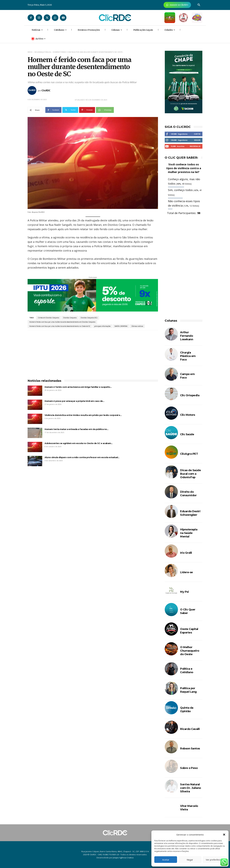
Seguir (197, 140)
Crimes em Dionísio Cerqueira (48, 318)
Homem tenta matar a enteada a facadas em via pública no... (76, 429)
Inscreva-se (195, 146)
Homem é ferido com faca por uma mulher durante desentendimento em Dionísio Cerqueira (62, 322)
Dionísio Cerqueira (70, 318)
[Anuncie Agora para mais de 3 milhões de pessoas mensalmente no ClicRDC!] (177, 5)
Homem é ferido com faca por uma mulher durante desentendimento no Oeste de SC (60, 326)
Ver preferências (214, 860)
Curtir (197, 134)
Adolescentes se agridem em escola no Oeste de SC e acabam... (79, 443)
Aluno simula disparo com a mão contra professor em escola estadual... (82, 457)
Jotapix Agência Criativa (123, 858)
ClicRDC (46, 90)
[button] (224, 835)
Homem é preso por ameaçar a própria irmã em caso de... (74, 401)
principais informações (102, 326)
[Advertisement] (93, 352)
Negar (190, 860)
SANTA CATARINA (121, 326)
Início (30, 52)
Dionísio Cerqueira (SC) (89, 318)
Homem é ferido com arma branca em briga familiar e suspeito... (78, 387)
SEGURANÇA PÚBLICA (43, 52)
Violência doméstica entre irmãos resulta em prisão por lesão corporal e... (83, 415)
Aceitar (166, 860)
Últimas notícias (137, 326)
